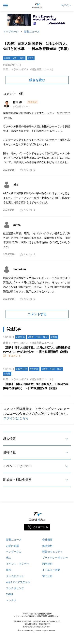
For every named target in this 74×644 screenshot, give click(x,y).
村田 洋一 (19, 102)
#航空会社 (22, 369)
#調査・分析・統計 (14, 58)
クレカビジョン (15, 576)
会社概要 (47, 540)
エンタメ (11, 600)
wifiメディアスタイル (18, 582)
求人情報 (9, 439)
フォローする (40, 527)
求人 (9, 558)
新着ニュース (32, 32)
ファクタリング (15, 588)
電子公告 (47, 576)
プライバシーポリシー (55, 558)
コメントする (37, 314)
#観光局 (20, 337)
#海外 (31, 58)
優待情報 (9, 452)
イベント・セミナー (17, 466)
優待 (9, 570)
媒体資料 (47, 546)
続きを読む (37, 80)
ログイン (66, 6)
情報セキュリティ (52, 552)
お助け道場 (13, 546)
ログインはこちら (16, 418)
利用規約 (47, 564)
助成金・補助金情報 (17, 480)
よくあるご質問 (51, 570)
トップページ (11, 32)
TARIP (10, 594)
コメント (14, 356)
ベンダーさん (14, 552)
